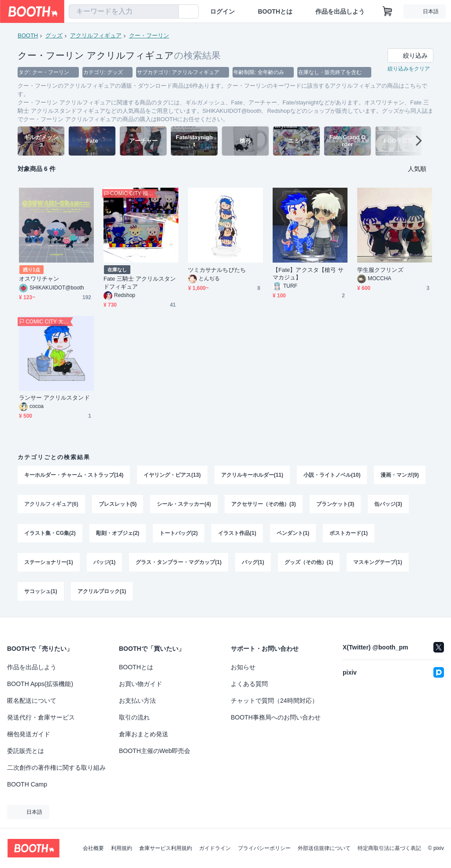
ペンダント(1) (293, 533)
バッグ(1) (253, 562)
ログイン (222, 11)
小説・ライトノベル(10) (332, 475)
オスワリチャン (39, 279)
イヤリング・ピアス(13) (172, 475)
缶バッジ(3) (388, 504)
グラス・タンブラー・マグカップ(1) (179, 562)
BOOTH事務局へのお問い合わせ (276, 717)
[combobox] (124, 11)
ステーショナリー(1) (49, 562)
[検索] (170, 12)
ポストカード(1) (349, 533)
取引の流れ (134, 717)
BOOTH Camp (27, 784)
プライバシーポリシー (264, 848)
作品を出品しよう (340, 11)
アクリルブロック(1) (102, 591)
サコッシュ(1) (41, 591)
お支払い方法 (137, 701)
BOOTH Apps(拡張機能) (40, 684)
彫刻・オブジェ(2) (118, 533)
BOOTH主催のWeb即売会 (155, 751)
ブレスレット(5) (118, 504)
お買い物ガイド (140, 684)
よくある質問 (249, 684)
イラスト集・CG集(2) (50, 533)
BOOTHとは (275, 11)
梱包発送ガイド (29, 734)
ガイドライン (215, 848)
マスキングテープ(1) (378, 562)
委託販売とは (26, 751)
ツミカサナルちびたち (217, 270)
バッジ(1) (105, 562)
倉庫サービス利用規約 (166, 848)
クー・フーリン (149, 35)
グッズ (54, 35)
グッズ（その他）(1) (309, 562)
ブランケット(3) (335, 504)
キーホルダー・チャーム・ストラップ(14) (74, 475)
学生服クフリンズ (380, 270)
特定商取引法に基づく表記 (389, 848)
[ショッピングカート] (388, 11)
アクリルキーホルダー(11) (252, 475)
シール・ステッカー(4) (184, 504)
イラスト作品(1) (237, 533)
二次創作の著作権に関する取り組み (56, 768)
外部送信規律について (324, 848)
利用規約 (122, 848)
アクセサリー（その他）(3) (264, 504)
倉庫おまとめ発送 (144, 734)
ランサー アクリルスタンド (54, 398)
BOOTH (28, 35)
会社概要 (93, 848)
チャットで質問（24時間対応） (274, 701)
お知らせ (243, 667)
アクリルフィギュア (96, 35)
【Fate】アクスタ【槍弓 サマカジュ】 (308, 274)
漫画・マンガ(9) (400, 475)
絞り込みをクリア (409, 69)
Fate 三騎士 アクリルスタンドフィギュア (140, 282)
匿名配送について (32, 701)
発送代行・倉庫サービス (41, 717)
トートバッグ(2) (179, 533)
